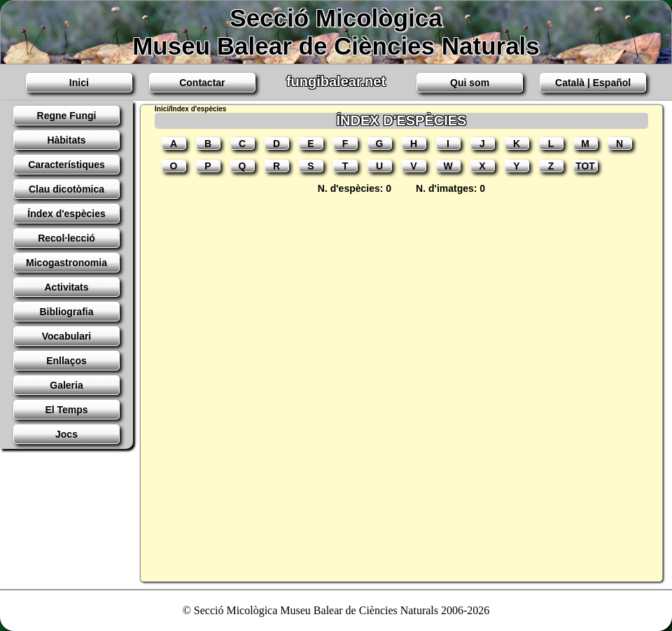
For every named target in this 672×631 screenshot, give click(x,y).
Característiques (66, 165)
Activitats (66, 287)
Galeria (66, 385)
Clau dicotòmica (66, 189)
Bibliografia (66, 312)
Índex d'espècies (66, 214)
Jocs (66, 434)
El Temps (66, 410)
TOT (585, 166)
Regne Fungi (67, 116)
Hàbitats (66, 140)
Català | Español (593, 83)
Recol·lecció (66, 238)
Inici (79, 83)
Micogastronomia (66, 263)
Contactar (202, 83)
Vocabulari (67, 336)
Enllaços (66, 361)
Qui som (470, 83)
